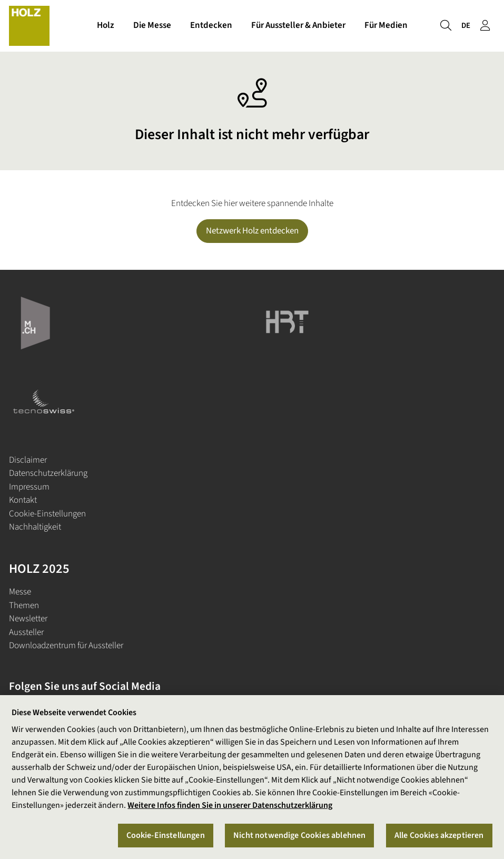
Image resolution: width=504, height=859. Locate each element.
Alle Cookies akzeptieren (439, 835)
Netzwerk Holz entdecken (252, 231)
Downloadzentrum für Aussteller (66, 646)
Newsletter (28, 619)
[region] (252, 777)
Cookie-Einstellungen (47, 514)
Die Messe (152, 25)
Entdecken (211, 25)
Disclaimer (28, 460)
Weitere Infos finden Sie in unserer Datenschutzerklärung (230, 805)
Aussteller (26, 632)
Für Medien (386, 25)
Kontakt (23, 500)
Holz (106, 25)
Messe (20, 592)
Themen (24, 606)
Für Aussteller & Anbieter (298, 25)
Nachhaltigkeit (35, 527)
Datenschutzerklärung (48, 473)
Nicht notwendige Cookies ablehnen (299, 835)
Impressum (29, 487)
